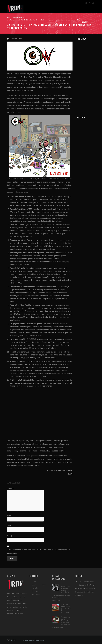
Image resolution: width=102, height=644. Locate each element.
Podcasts (36, 591)
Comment (11, 488)
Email (9, 526)
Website (10, 536)
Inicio (34, 582)
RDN (9, 640)
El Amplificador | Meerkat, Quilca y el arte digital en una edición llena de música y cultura (62, 591)
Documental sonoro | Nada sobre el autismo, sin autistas (66, 621)
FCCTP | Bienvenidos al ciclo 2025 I (66, 607)
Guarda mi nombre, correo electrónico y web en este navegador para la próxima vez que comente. (39, 551)
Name (9, 515)
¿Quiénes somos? (39, 585)
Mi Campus (36, 594)
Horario (35, 588)
